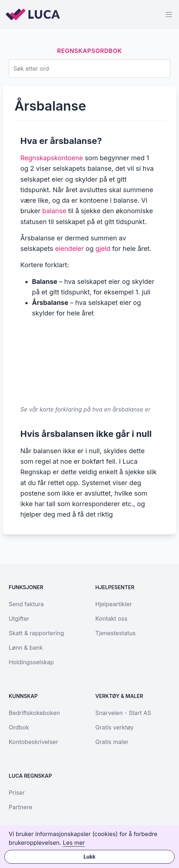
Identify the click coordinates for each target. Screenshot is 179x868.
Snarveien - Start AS (123, 713)
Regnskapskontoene (52, 158)
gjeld (103, 249)
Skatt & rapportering (36, 633)
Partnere (21, 807)
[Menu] (169, 15)
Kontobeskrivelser (33, 742)
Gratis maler (112, 742)
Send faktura (26, 604)
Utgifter (19, 619)
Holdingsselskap (31, 662)
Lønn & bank (26, 648)
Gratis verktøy (115, 727)
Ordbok (19, 727)
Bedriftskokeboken (34, 713)
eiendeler (70, 249)
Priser (17, 793)
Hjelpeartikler (114, 604)
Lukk (89, 857)
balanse (54, 211)
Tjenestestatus (116, 633)
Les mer (74, 843)
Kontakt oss (111, 619)
